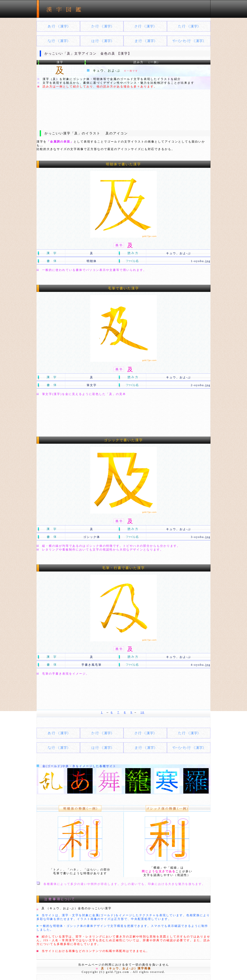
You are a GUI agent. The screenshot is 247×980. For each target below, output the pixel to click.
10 (142, 712)
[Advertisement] (123, 107)
